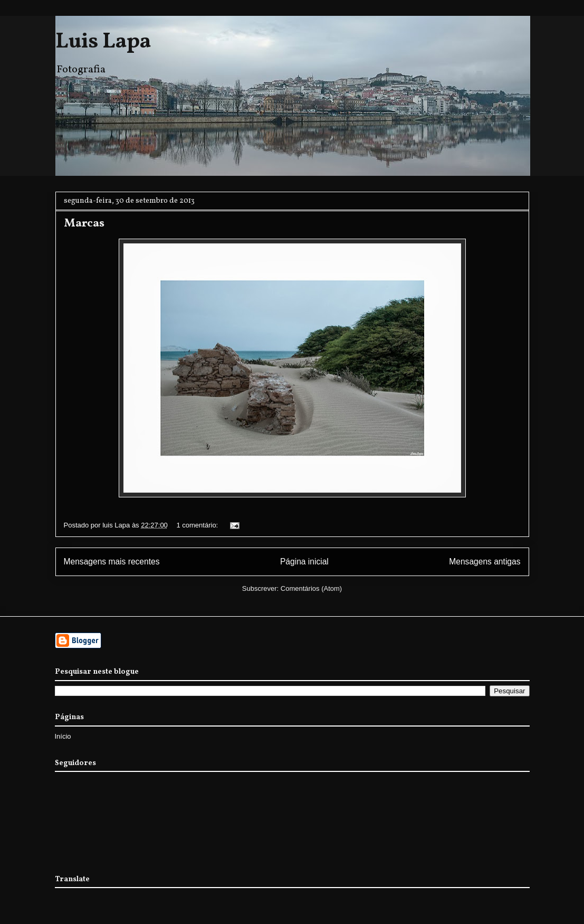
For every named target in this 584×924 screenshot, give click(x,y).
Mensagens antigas (485, 562)
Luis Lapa (103, 42)
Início (63, 736)
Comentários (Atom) (311, 588)
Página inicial (304, 562)
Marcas (84, 224)
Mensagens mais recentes (112, 562)
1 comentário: (198, 525)
